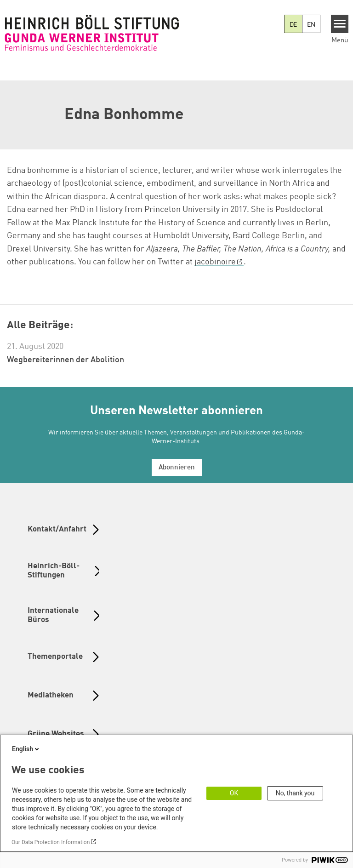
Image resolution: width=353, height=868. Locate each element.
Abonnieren (177, 468)
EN (311, 25)
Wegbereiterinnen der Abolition (65, 360)
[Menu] (340, 24)
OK (234, 793)
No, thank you (295, 793)
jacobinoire (215, 262)
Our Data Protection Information (51, 842)
